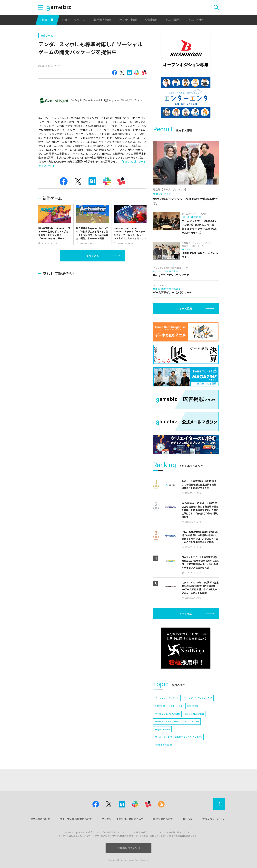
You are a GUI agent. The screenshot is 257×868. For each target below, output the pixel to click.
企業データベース (73, 20)
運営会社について (40, 819)
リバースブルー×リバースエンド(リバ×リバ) (177, 721)
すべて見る (92, 256)
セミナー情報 (128, 20)
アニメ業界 (172, 20)
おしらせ (188, 819)
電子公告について (163, 819)
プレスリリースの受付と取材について (122, 819)
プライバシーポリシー (215, 819)
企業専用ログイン (129, 848)
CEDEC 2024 (193, 706)
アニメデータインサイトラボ (198, 698)
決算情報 (151, 20)
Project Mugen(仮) (194, 714)
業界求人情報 (102, 20)
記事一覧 (48, 20)
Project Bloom (162, 729)
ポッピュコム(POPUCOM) (167, 714)
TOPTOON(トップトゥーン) (168, 706)
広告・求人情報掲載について (76, 819)
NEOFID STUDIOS (164, 745)
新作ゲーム (47, 36)
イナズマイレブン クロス (167, 698)
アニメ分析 (195, 20)
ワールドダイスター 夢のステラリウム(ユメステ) (178, 737)
